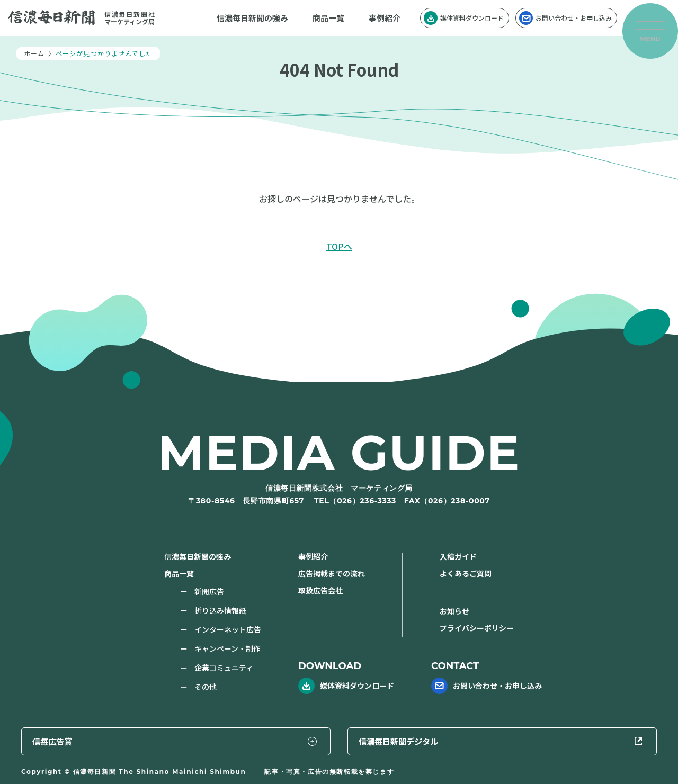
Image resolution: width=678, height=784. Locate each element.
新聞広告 (209, 591)
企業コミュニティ (224, 668)
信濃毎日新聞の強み (252, 18)
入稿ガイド (458, 556)
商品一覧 (328, 18)
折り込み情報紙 (220, 610)
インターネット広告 (228, 629)
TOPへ (339, 246)
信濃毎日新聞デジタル (576, 740)
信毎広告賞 (404, 740)
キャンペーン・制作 (228, 648)
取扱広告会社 (320, 590)
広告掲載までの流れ (332, 573)
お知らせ (454, 611)
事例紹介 (385, 18)
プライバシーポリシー (477, 628)
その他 (206, 687)
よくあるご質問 (466, 573)
